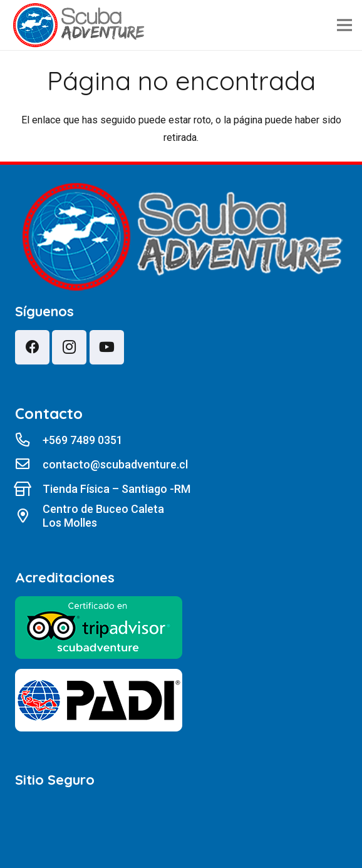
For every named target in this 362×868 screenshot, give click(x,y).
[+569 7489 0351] (29, 440)
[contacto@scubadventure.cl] (29, 465)
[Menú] (344, 25)
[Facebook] (32, 347)
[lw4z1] (79, 25)
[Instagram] (69, 347)
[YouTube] (107, 347)
